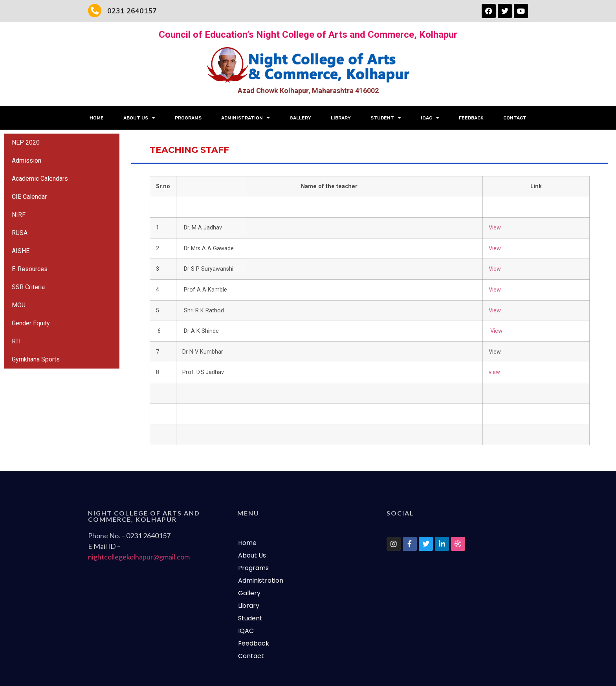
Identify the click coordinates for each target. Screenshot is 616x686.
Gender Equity (31, 323)
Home (97, 118)
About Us (139, 118)
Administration (246, 118)
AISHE (21, 251)
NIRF (19, 215)
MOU (19, 305)
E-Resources (30, 269)
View (495, 228)
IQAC (430, 118)
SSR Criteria (28, 287)
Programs (188, 118)
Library (341, 118)
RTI (16, 341)
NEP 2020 (26, 142)
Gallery (300, 118)
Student (386, 118)
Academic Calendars (40, 179)
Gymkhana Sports (36, 359)
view (494, 372)
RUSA (20, 233)
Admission (27, 160)
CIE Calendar (29, 197)
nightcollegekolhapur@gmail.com (139, 557)
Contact (515, 118)
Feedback (471, 118)
